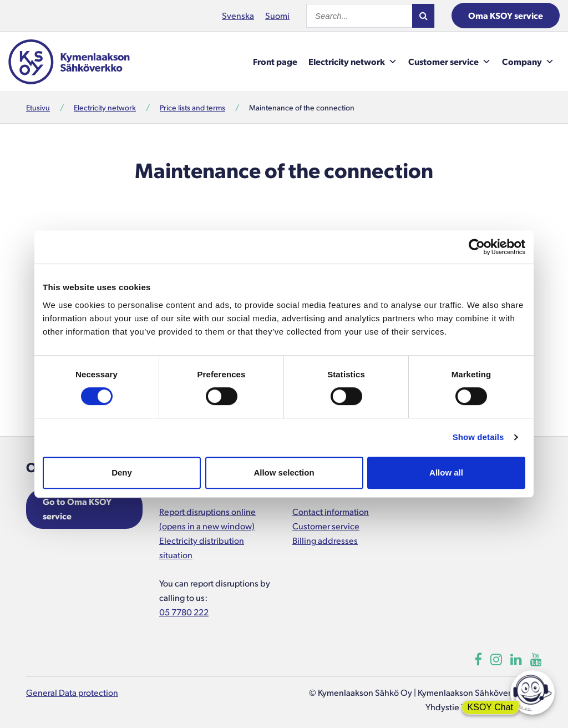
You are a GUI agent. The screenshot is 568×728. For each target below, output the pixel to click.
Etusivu (38, 107)
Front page (275, 61)
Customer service (450, 62)
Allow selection (284, 472)
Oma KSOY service (506, 15)
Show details (478, 437)
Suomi (277, 15)
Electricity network (353, 62)
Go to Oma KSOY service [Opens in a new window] (77, 509)
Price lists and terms (192, 107)
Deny (122, 472)
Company (528, 62)
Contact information (331, 511)
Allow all (446, 472)
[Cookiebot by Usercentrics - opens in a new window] (477, 247)
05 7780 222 (184, 612)
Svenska (238, 15)
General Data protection (72, 692)
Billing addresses (325, 540)
